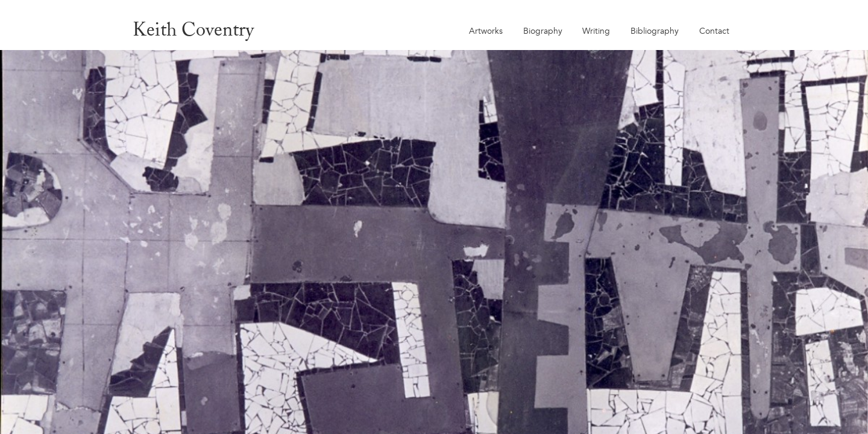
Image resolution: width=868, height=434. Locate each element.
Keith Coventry (193, 29)
